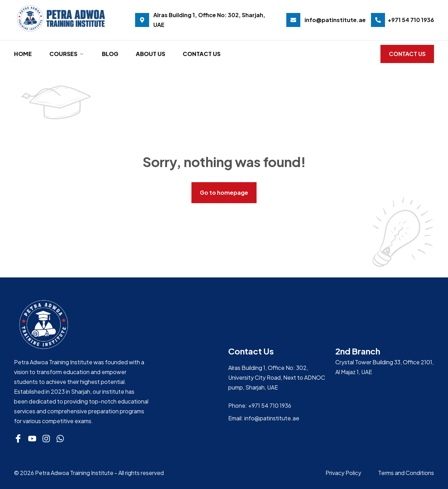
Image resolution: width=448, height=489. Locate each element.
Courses (67, 54)
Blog (110, 54)
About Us (150, 54)
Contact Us (202, 54)
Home (23, 54)
